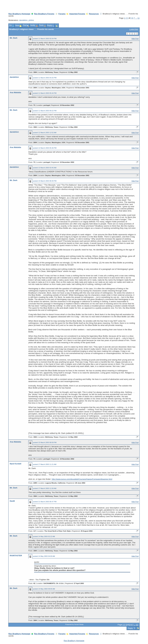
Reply (130, 628)
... (136, 18)
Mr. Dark (13, 38)
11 (139, 18)
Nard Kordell (15, 464)
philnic (31, 20)
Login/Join (134, 29)
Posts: (33, 72)
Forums (62, 14)
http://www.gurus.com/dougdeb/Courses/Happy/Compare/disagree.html (82, 479)
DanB (12, 501)
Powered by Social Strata (74, 624)
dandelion (23, 20)
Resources (94, 14)
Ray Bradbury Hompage (19, 14)
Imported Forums (77, 14)
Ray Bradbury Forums (44, 14)
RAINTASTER (16, 556)
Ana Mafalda (15, 92)
